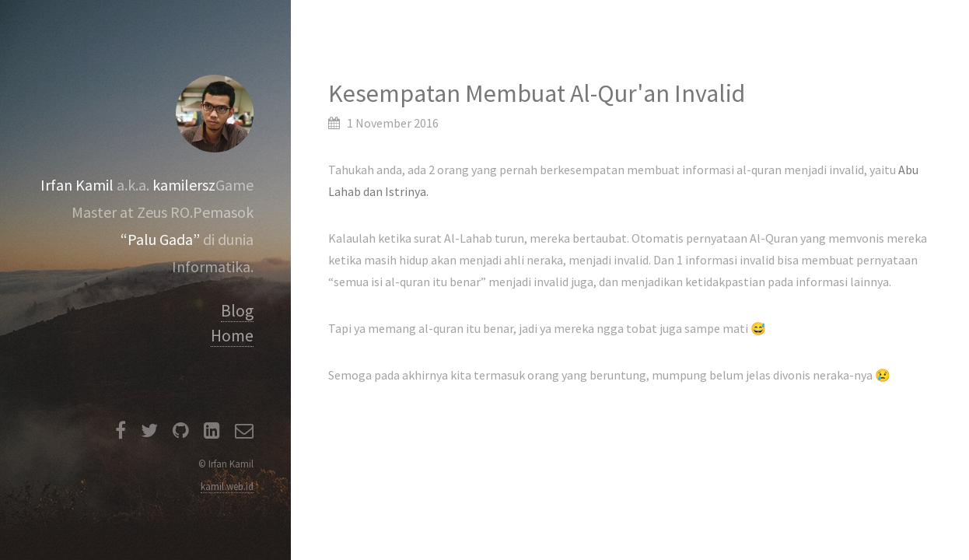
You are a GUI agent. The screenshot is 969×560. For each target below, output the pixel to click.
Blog (237, 311)
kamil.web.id (227, 486)
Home (232, 336)
